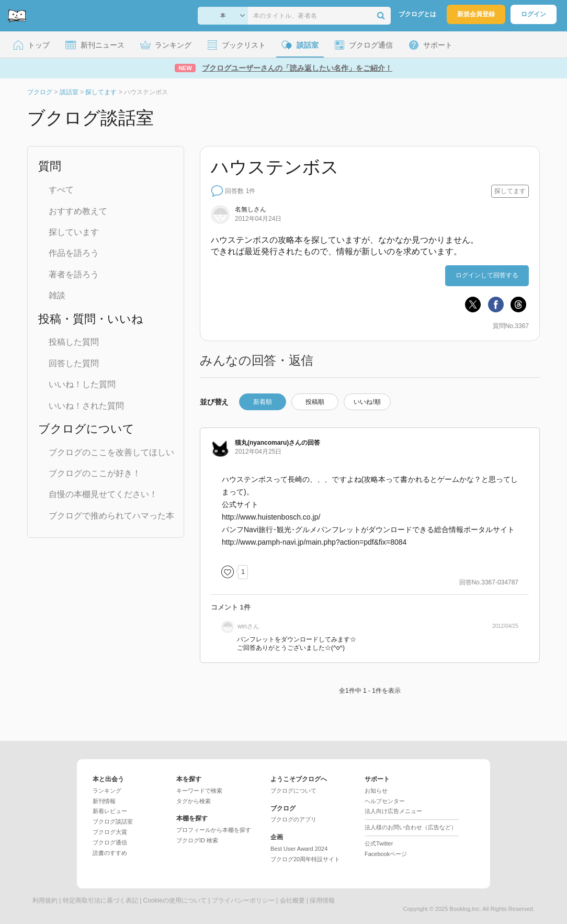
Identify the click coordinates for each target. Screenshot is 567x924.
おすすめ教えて (78, 211)
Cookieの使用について (175, 900)
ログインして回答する (487, 275)
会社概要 (292, 900)
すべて (61, 190)
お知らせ (376, 791)
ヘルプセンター (385, 801)
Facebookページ (386, 854)
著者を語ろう (74, 274)
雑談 (57, 295)
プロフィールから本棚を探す (214, 830)
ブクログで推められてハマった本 (111, 516)
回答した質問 (74, 363)
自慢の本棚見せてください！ (103, 494)
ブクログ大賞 (110, 832)
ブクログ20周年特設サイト (305, 859)
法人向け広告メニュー (393, 811)
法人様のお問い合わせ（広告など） (411, 827)
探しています (74, 232)
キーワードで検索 (199, 791)
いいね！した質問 (82, 384)
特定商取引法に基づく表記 (100, 900)
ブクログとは (417, 14)
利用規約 (45, 900)
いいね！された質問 (86, 406)
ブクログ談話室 (113, 821)
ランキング (107, 791)
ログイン (534, 14)
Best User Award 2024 (299, 849)
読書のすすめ (110, 853)
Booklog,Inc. (465, 909)
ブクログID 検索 (197, 840)
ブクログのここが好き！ (95, 473)
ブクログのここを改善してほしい (111, 452)
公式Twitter (379, 843)
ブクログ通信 (110, 842)
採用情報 (322, 900)
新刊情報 (104, 801)
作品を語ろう (74, 253)
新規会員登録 (476, 14)
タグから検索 (194, 801)
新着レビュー (110, 811)
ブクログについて (293, 791)
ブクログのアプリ (293, 819)
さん (268, 443)
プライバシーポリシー (243, 900)
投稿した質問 (74, 342)
